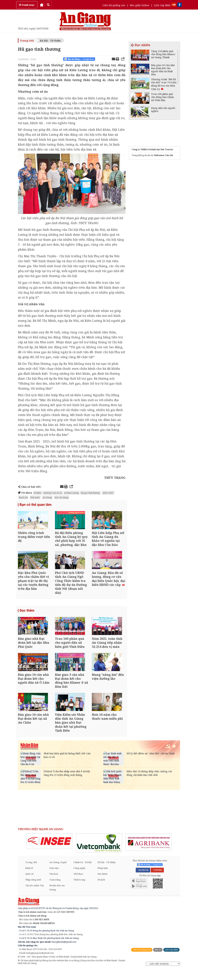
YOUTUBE (157, 881)
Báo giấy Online (140, 5)
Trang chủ (27, 40)
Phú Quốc (35, 497)
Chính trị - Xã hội (83, 873)
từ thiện (38, 493)
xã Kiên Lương (72, 493)
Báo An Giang (62, 497)
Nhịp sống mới (33, 891)
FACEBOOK (143, 881)
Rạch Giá (23, 497)
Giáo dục (54, 879)
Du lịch (101, 891)
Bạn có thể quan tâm (36, 505)
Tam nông (55, 891)
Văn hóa (54, 885)
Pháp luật (103, 879)
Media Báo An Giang (57, 898)
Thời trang (79, 891)
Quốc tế (29, 885)
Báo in (158, 961)
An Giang (47, 497)
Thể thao (78, 885)
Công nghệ (79, 879)
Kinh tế (29, 879)
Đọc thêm (27, 615)
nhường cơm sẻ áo (53, 493)
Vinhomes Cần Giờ (163, 155)
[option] (49, 852)
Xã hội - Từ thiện (50, 40)
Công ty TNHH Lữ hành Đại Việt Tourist (152, 149)
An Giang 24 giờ (58, 873)
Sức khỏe (103, 885)
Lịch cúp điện (162, 5)
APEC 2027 (108, 493)
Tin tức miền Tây (35, 896)
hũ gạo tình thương (90, 493)
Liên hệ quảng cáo (114, 5)
